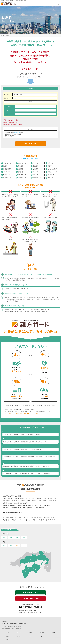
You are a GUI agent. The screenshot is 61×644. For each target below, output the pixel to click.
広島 (24, 538)
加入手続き (19, 633)
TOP (8, 633)
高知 (24, 546)
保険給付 (53, 633)
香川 (4, 546)
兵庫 (11, 538)
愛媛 (11, 546)
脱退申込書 (17, 132)
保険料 (31, 633)
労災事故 (8, 636)
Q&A (42, 636)
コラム (8, 640)
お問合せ (30, 636)
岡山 (17, 538)
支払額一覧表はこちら (30, 144)
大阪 (4, 538)
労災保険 (42, 633)
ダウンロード (53, 636)
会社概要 (19, 636)
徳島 (17, 546)
